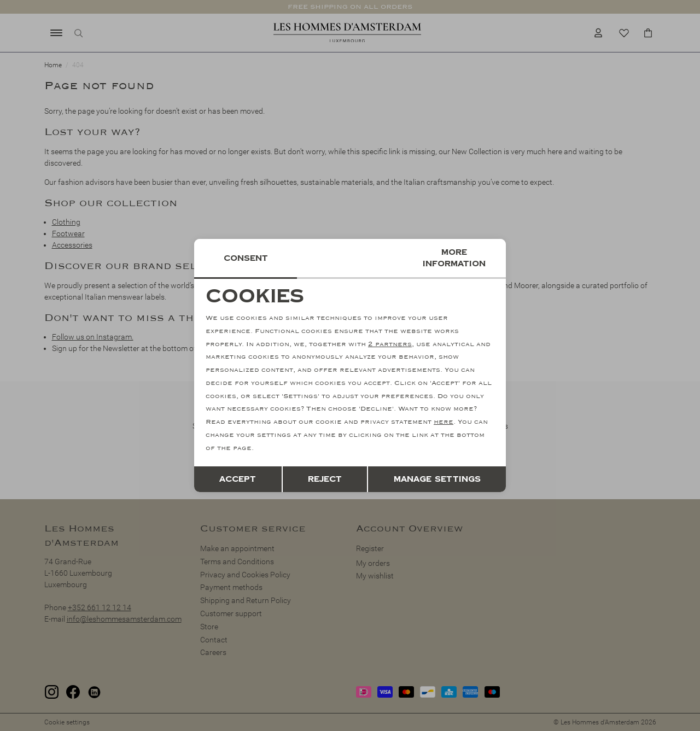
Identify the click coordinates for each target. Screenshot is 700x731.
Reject (325, 479)
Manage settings (437, 479)
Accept (238, 479)
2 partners (390, 344)
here (444, 422)
